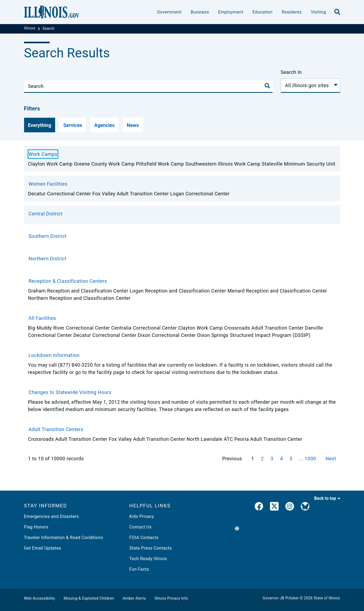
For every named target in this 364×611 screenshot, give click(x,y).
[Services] (73, 125)
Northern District (48, 259)
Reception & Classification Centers (68, 281)
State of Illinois (327, 598)
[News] (133, 125)
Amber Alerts (134, 598)
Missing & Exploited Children (89, 598)
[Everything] (40, 125)
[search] (337, 12)
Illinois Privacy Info (171, 598)
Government (169, 12)
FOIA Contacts (144, 538)
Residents (292, 12)
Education (262, 12)
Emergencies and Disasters (51, 516)
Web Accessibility (40, 598)
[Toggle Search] (267, 86)
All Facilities (42, 318)
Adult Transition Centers (56, 429)
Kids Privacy (142, 516)
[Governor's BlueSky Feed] (305, 507)
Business (200, 12)
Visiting (318, 12)
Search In (291, 72)
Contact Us (141, 527)
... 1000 (308, 459)
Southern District (48, 236)
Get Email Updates (43, 548)
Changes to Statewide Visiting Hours (70, 392)
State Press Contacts (151, 548)
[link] (259, 507)
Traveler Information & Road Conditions (64, 538)
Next (331, 459)
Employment (231, 12)
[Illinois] (30, 28)
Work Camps (43, 154)
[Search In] (310, 86)
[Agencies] (104, 125)
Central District (46, 214)
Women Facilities (48, 184)
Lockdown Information (54, 355)
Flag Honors (36, 527)
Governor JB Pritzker (281, 598)
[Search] (49, 28)
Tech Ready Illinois (148, 559)
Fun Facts (139, 569)
